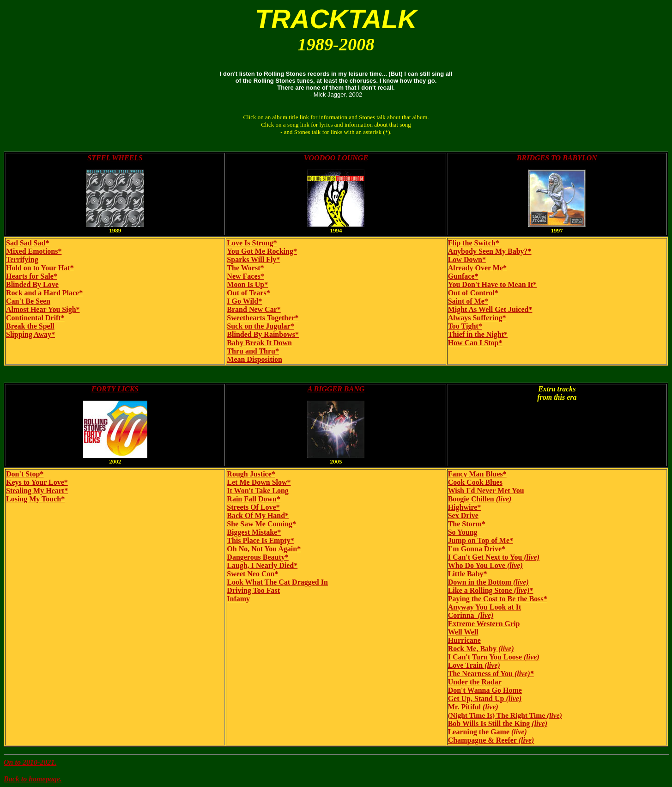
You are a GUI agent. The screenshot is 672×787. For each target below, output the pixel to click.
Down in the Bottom (488, 582)
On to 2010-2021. (30, 762)
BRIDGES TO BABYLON (557, 158)
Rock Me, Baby (481, 649)
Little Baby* (468, 574)
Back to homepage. (33, 779)
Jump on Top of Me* (481, 540)
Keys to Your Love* (37, 482)
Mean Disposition (254, 359)
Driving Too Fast (253, 590)
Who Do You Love (485, 565)
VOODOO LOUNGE (336, 158)
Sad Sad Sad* (27, 243)
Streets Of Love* (253, 507)
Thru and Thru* (253, 351)
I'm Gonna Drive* (477, 549)
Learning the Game (487, 732)
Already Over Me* (477, 268)
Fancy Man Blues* (477, 474)
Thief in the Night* (478, 334)
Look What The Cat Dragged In (277, 582)
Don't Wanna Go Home (485, 690)
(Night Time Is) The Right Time (505, 715)
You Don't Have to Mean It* (492, 284)
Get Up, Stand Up (485, 699)
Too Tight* (465, 326)
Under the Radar (475, 682)
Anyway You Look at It (485, 607)
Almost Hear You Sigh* (43, 309)
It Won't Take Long (258, 491)
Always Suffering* (477, 318)
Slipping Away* (30, 334)
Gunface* (463, 276)
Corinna (471, 615)
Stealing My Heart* (37, 491)
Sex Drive (463, 516)
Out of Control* (473, 293)
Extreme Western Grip (484, 624)
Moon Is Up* (247, 284)
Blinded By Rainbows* (263, 334)
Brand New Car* (254, 309)
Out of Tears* (248, 293)
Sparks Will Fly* (253, 259)
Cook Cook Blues (475, 482)
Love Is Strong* (252, 243)
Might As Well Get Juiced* (490, 309)
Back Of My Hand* (258, 516)
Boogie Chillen (480, 499)
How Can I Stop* (475, 343)
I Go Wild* (244, 301)
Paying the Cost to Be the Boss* (498, 599)
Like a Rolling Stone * (491, 590)
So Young (463, 532)
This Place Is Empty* (260, 540)
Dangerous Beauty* (258, 557)
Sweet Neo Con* (252, 574)
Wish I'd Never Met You (486, 491)
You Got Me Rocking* (262, 251)
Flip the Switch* (474, 243)
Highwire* (465, 507)
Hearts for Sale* (32, 276)
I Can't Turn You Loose (494, 657)
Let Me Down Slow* (259, 482)
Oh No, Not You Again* (264, 549)
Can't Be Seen (28, 301)
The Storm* (467, 524)
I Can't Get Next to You (494, 557)
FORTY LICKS (115, 389)
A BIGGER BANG (336, 389)
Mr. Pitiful (473, 707)
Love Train (474, 665)
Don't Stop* (25, 474)
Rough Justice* (251, 474)
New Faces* (245, 276)
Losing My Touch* (35, 499)
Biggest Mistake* (254, 532)
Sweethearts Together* (263, 318)
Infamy (238, 599)
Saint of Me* (468, 301)
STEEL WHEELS (115, 158)
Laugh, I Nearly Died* (262, 565)
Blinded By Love (32, 284)
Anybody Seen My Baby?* (490, 251)
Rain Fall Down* (254, 499)
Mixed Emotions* (34, 251)
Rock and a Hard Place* (44, 293)
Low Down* (467, 259)
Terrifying (22, 259)
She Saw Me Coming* (261, 524)
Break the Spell (30, 326)
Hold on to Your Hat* (40, 268)
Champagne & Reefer (491, 740)
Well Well (463, 632)
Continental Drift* (35, 318)
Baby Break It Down (259, 343)
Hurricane (464, 640)
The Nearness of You (491, 674)
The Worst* (245, 268)
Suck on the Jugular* (260, 326)
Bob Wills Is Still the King (498, 723)
